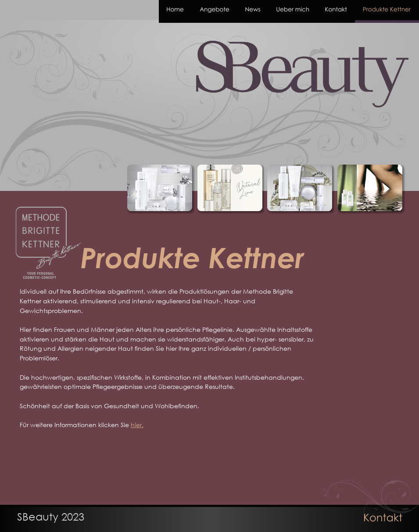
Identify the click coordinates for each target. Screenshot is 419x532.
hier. (137, 425)
